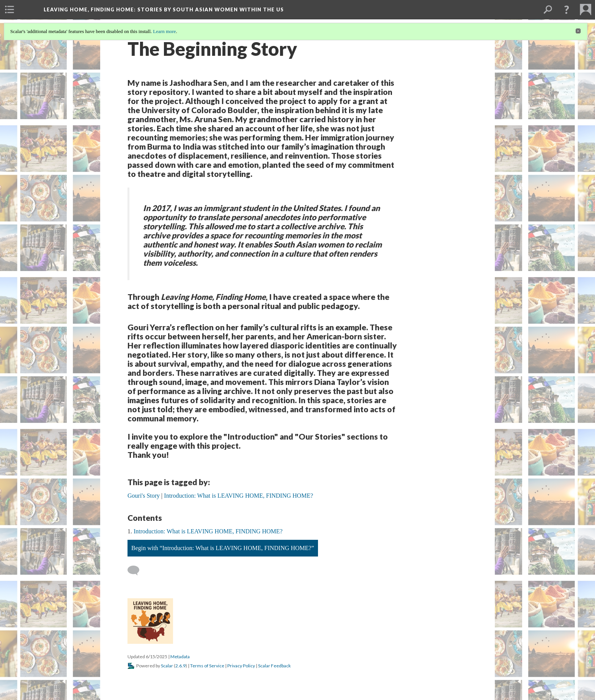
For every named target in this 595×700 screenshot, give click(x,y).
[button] (567, 9)
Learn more (164, 31)
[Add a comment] (137, 571)
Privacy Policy (241, 666)
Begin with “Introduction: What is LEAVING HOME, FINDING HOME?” (223, 548)
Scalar (167, 666)
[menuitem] (9, 9)
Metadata (180, 657)
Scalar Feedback (274, 666)
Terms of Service (207, 666)
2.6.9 (180, 666)
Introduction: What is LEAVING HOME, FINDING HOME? (208, 531)
